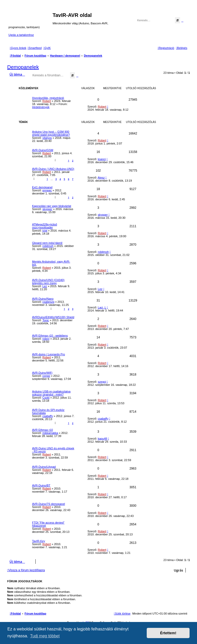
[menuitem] (35, 48)
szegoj (102, 382)
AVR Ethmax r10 (42, 430)
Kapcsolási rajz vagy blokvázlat (52, 206)
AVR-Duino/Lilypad (44, 467)
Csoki (46, 398)
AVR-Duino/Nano (43, 299)
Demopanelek (23, 67)
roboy (46, 339)
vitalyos (47, 138)
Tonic (46, 320)
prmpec (47, 190)
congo (46, 376)
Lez (45, 286)
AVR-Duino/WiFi (42, 373)
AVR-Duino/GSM (43, 150)
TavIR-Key (39, 541)
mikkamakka (50, 433)
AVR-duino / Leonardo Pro (48, 354)
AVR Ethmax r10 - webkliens (50, 336)
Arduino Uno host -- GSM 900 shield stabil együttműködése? (51, 133)
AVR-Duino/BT (41, 485)
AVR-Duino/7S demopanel (48, 504)
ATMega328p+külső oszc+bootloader (45, 226)
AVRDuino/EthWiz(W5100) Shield (53, 317)
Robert (47, 101)
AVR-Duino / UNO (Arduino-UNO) (53, 169)
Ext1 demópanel (42, 187)
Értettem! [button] (168, 633)
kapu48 (102, 439)
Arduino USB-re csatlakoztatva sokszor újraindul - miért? (51, 393)
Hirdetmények (41, 107)
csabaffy (48, 416)
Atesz (101, 178)
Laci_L (102, 307)
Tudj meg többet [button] (45, 636)
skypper (47, 209)
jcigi (45, 231)
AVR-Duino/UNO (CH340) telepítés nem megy (48, 282)
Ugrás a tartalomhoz (21, 35)
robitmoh (48, 246)
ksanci (102, 159)
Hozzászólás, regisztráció (48, 98)
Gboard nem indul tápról (47, 243)
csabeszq (48, 302)
